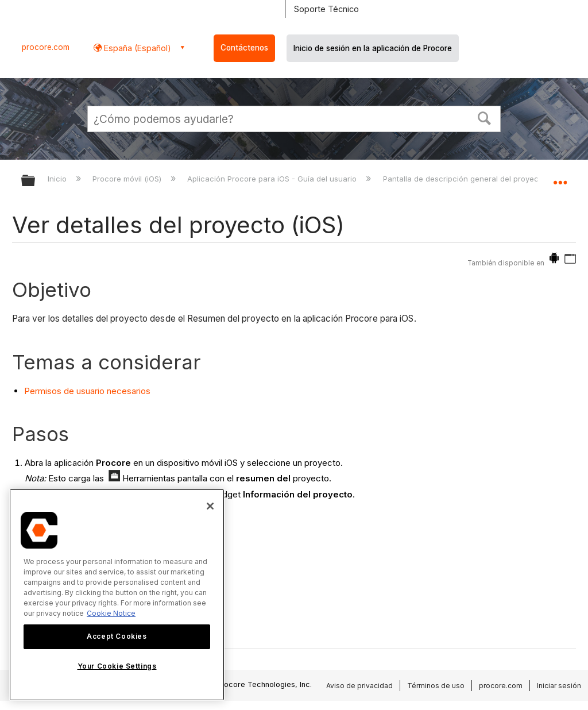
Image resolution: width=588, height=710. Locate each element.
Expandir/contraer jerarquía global (36, 181)
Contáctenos (244, 48)
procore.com (46, 47)
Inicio (58, 179)
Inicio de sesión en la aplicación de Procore (373, 48)
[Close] (210, 506)
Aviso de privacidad (359, 686)
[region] (117, 595)
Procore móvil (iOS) (128, 179)
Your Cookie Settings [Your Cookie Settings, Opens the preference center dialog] (117, 666)
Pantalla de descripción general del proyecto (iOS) (475, 179)
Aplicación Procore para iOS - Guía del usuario (273, 179)
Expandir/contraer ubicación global (560, 177)
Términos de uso (436, 686)
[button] (485, 117)
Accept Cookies (117, 636)
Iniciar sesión (559, 686)
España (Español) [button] (136, 48)
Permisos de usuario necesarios (87, 391)
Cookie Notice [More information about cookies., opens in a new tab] (111, 613)
